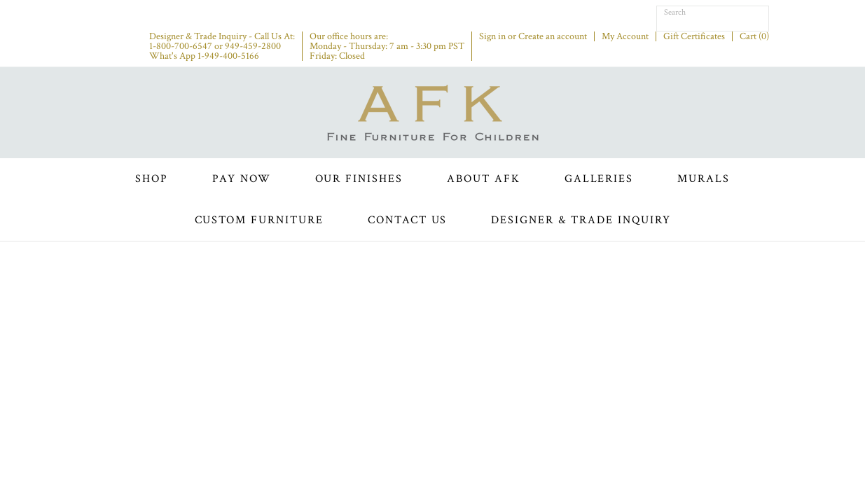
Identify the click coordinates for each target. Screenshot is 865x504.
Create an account (553, 36)
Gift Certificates (694, 36)
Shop (152, 179)
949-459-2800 (253, 46)
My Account (625, 36)
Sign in (492, 36)
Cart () (754, 36)
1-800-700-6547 (181, 46)
